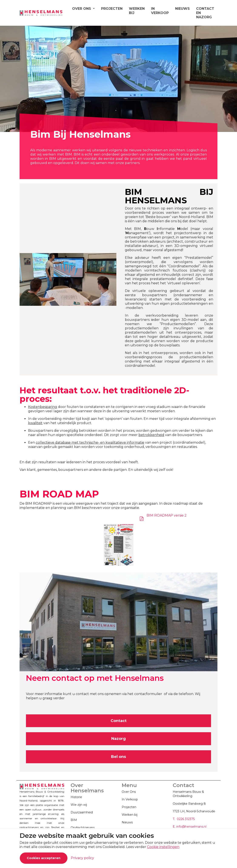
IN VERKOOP (160, 11)
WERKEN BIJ (137, 11)
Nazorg (118, 739)
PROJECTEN (112, 9)
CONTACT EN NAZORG (205, 13)
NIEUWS (182, 9)
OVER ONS (82, 9)
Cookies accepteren (44, 858)
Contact (119, 721)
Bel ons (118, 757)
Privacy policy (82, 858)
